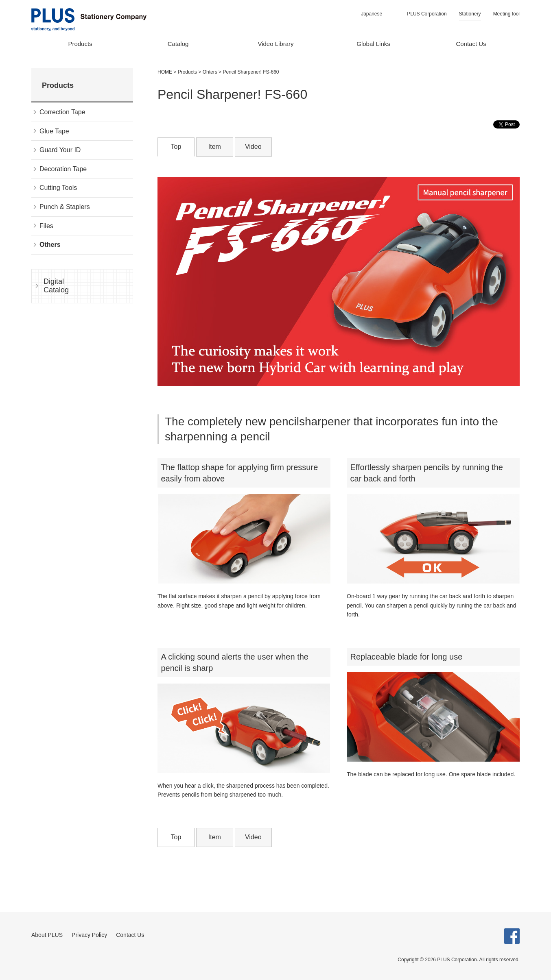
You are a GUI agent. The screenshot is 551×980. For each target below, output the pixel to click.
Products (80, 44)
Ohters (210, 72)
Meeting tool (506, 14)
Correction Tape (62, 112)
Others (50, 245)
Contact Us (471, 44)
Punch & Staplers (65, 207)
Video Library (275, 44)
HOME (165, 72)
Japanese (372, 14)
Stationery (470, 14)
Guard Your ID (60, 150)
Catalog (178, 44)
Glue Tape (54, 131)
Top (176, 147)
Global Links (373, 44)
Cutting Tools (58, 188)
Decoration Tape (63, 169)
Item (215, 147)
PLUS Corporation (427, 14)
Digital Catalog (56, 286)
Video (253, 147)
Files (46, 226)
